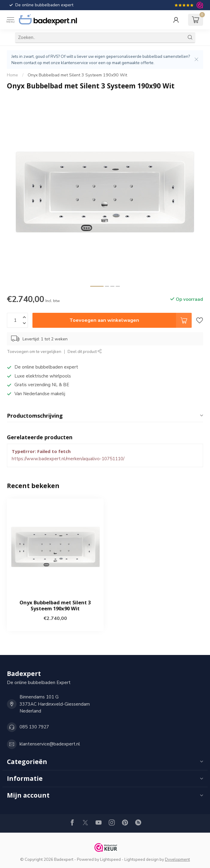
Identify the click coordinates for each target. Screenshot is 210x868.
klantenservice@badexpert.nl (50, 744)
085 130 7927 (34, 727)
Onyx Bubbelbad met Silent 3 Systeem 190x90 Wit (77, 75)
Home (12, 75)
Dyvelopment (177, 859)
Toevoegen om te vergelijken (34, 352)
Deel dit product (85, 352)
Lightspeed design (142, 859)
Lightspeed (110, 859)
